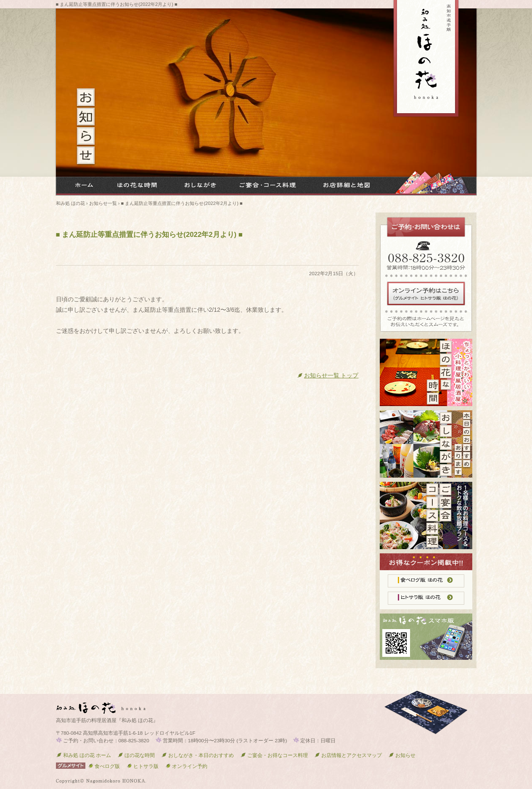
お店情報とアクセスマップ (348, 755)
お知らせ (402, 755)
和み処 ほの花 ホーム (84, 755)
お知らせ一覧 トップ (328, 375)
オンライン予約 (186, 766)
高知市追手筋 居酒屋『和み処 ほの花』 (426, 59)
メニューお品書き (196, 186)
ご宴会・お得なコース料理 (266, 186)
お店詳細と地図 (344, 186)
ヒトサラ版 (142, 766)
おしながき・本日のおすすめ (197, 755)
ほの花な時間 (135, 186)
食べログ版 (104, 766)
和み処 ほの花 (81, 186)
